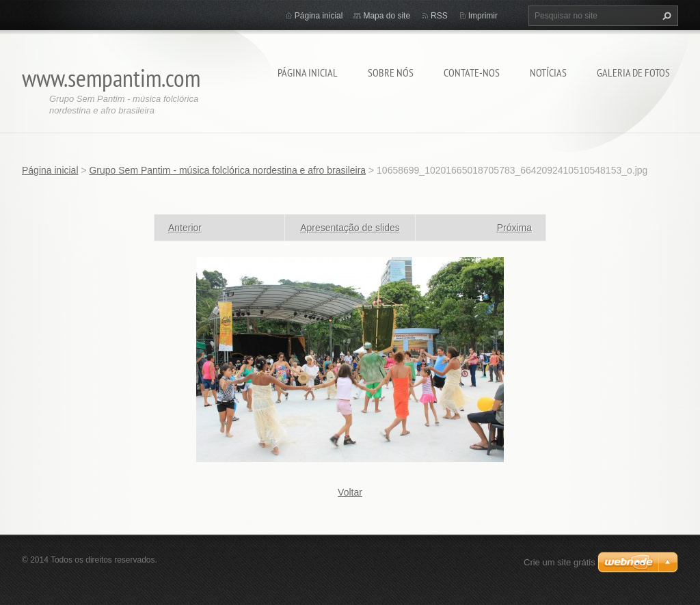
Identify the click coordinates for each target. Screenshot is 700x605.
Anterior (185, 228)
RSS (439, 16)
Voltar (350, 492)
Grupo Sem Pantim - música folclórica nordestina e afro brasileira (227, 170)
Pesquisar (665, 16)
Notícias (548, 72)
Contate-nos (472, 72)
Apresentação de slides (350, 228)
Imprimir (483, 16)
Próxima (514, 228)
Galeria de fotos (633, 72)
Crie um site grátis (560, 562)
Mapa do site (387, 16)
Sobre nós (391, 72)
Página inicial (308, 72)
